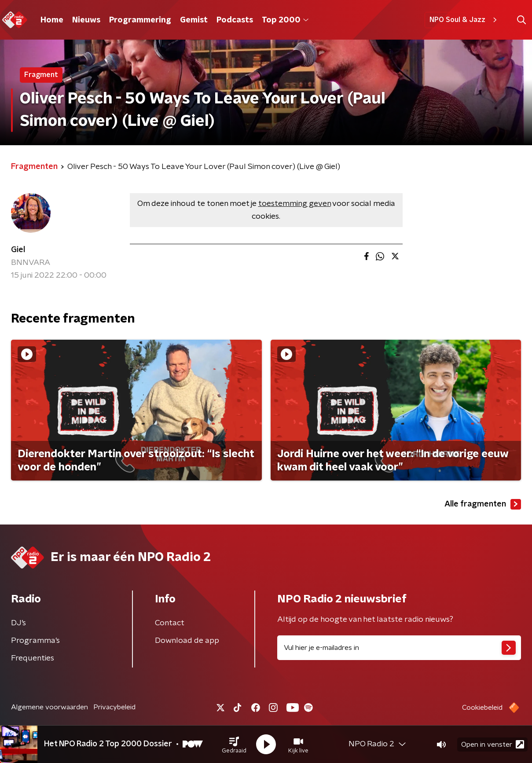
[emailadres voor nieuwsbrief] (399, 648)
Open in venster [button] (493, 744)
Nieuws (86, 20)
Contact (170, 623)
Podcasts (235, 20)
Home (52, 20)
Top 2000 (285, 20)
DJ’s (18, 623)
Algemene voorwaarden (50, 707)
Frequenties (33, 658)
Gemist (194, 20)
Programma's (35, 641)
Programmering (140, 20)
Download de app (187, 641)
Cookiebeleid (482, 708)
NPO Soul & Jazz (464, 20)
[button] (234, 745)
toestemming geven (295, 204)
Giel (18, 250)
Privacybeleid (114, 707)
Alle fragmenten (483, 504)
